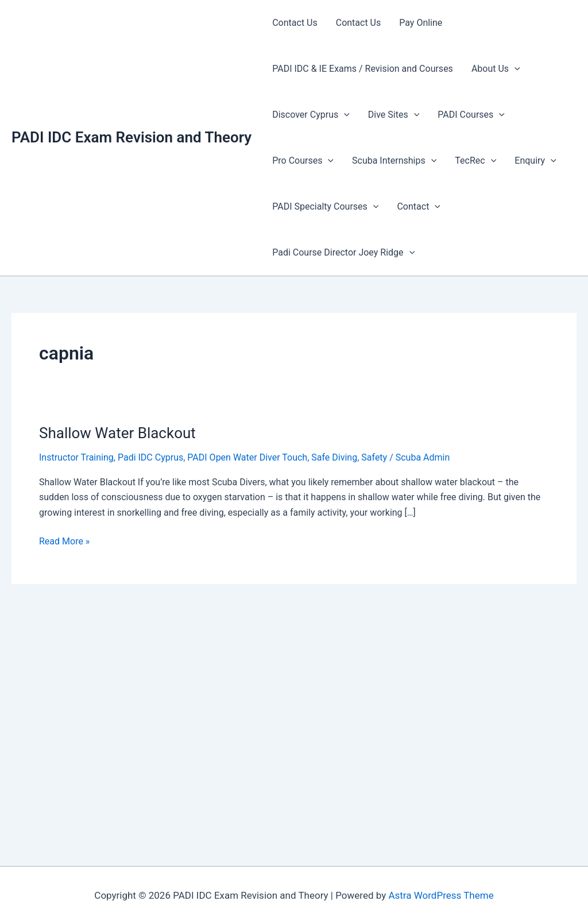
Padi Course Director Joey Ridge (343, 253)
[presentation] (514, 69)
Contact (419, 207)
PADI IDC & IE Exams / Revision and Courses (363, 69)
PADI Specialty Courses (325, 207)
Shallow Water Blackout (117, 433)
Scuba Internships (394, 161)
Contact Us (295, 23)
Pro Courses (303, 161)
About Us (496, 69)
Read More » (64, 542)
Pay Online (421, 23)
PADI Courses (471, 115)
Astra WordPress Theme (441, 895)
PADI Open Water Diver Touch (247, 457)
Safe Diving (334, 457)
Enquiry (535, 161)
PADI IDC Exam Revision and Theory (131, 137)
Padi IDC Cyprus (150, 457)
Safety (374, 457)
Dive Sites (394, 115)
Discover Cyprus (311, 115)
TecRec (475, 161)
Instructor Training (76, 457)
